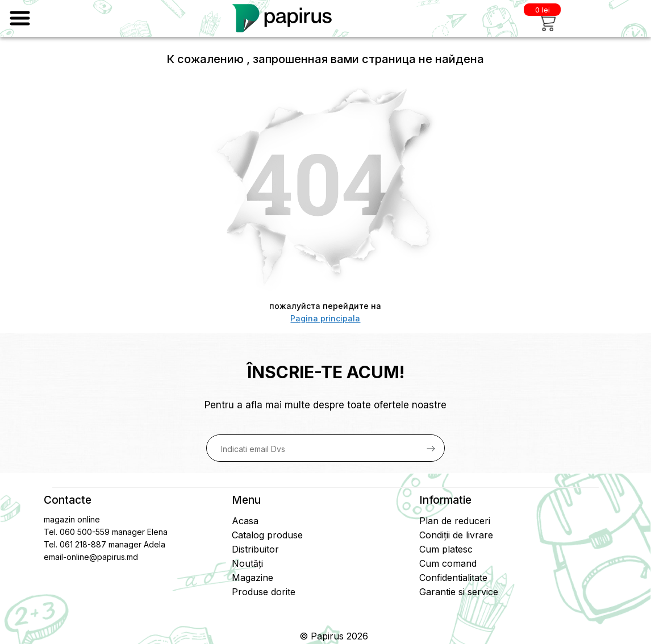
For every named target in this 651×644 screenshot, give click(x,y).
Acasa (245, 521)
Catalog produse (267, 535)
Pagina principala (325, 318)
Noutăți (247, 563)
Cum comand (448, 563)
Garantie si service (459, 592)
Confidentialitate (453, 578)
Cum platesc (446, 549)
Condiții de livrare (456, 535)
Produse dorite (264, 592)
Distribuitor (255, 549)
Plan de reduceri (455, 521)
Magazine (253, 578)
